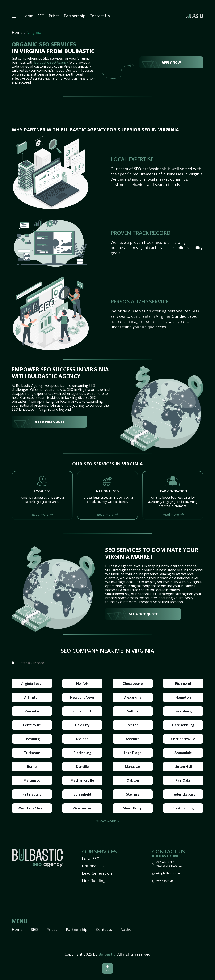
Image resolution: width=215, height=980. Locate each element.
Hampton (183, 697)
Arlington (32, 697)
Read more (40, 514)
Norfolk (82, 683)
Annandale (183, 753)
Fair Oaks (183, 780)
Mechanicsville (82, 780)
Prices (54, 16)
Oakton (133, 780)
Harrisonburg (183, 725)
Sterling (133, 794)
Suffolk (133, 711)
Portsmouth (82, 711)
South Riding (183, 808)
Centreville (32, 725)
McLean (82, 739)
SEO (41, 16)
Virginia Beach (32, 683)
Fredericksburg (183, 794)
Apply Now (171, 62)
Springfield (82, 794)
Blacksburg (82, 753)
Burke (32, 767)
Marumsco (32, 780)
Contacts (104, 929)
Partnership (75, 16)
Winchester (82, 808)
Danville (82, 767)
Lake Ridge (133, 753)
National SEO (94, 866)
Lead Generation (97, 873)
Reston (133, 725)
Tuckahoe (32, 753)
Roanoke (32, 711)
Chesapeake (133, 683)
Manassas (133, 767)
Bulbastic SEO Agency (51, 62)
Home (28, 16)
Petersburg (32, 794)
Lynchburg (183, 711)
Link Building (94, 881)
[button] (101, 524)
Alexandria (133, 697)
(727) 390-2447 (164, 881)
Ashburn (133, 739)
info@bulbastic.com (168, 874)
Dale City (82, 725)
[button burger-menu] (14, 16)
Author (127, 929)
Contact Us (100, 16)
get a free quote (50, 422)
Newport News (82, 697)
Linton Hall (183, 767)
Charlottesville (183, 739)
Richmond (183, 683)
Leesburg (32, 739)
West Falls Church (32, 808)
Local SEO (91, 858)
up (108, 969)
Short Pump (133, 808)
